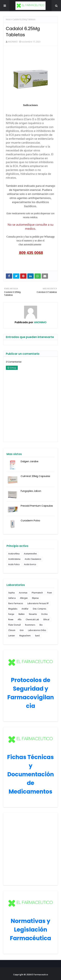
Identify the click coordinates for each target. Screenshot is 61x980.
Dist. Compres (39, 609)
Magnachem (25, 636)
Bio (41, 625)
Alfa (20, 619)
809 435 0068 (31, 253)
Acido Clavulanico (33, 559)
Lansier (12, 636)
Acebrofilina (14, 554)
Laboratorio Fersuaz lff (38, 603)
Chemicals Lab (32, 619)
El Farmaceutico (40, 974)
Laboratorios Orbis (37, 630)
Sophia (11, 593)
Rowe (11, 619)
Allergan (24, 598)
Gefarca (12, 598)
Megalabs (13, 609)
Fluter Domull (14, 625)
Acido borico (30, 564)
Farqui (11, 614)
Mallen (22, 614)
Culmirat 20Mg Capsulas (35, 476)
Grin (22, 630)
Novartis (33, 614)
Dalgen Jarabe (30, 461)
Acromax (23, 593)
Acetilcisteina (14, 559)
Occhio (44, 614)
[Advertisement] (30, 849)
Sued (37, 636)
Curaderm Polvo (30, 520)
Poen (50, 593)
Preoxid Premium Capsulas (37, 506)
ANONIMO (13, 42)
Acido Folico (14, 564)
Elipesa (35, 598)
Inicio (8, 19)
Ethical (46, 619)
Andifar (25, 609)
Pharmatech (37, 593)
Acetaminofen (30, 554)
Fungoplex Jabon (31, 491)
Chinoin (12, 630)
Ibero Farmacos (16, 603)
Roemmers (30, 625)
